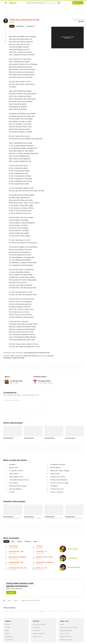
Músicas (8, 624)
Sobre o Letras (65, 633)
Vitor (12, 356)
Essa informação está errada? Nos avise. (37, 353)
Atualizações (9, 637)
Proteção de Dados (66, 630)
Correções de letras (39, 633)
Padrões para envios (66, 640)
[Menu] (6, 3)
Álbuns (7, 630)
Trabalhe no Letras (66, 637)
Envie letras (36, 630)
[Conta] (82, 3)
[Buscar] (59, 3)
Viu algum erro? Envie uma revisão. (14, 358)
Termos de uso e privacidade (69, 627)
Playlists (8, 633)
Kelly (25, 356)
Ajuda (62, 624)
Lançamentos (9, 640)
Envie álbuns (36, 627)
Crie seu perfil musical (39, 624)
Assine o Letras (37, 637)
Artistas (8, 627)
